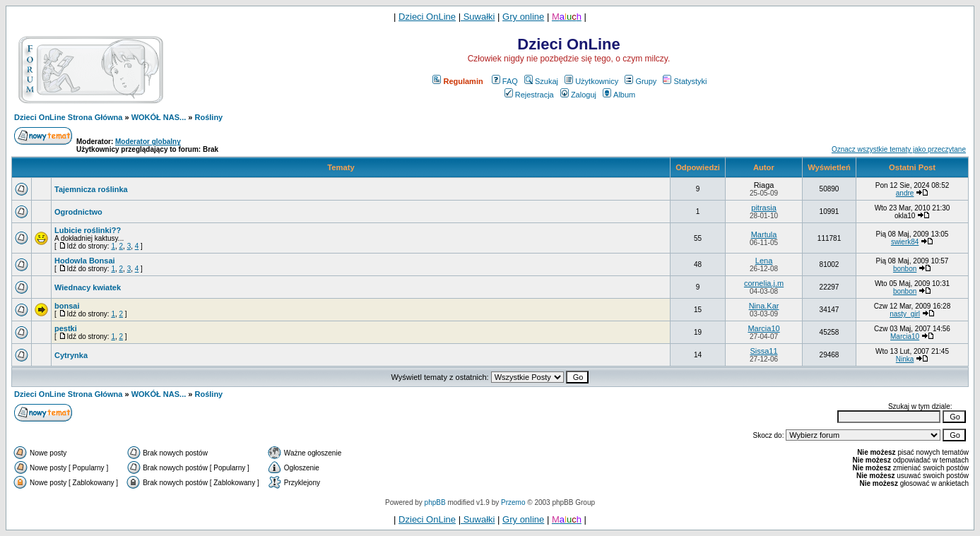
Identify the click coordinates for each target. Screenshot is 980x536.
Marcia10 (763, 328)
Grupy (640, 81)
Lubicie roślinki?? (88, 230)
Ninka (905, 359)
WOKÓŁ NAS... (159, 117)
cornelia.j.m (764, 283)
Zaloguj (578, 95)
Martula (764, 234)
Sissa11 (763, 351)
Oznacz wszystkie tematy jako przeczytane (899, 149)
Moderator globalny (148, 142)
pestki (66, 328)
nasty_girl (905, 314)
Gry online (523, 17)
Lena (764, 261)
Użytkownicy (591, 81)
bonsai (67, 306)
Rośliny (209, 117)
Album (619, 95)
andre (905, 193)
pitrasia (763, 208)
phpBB (435, 502)
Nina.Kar (764, 306)
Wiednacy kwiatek (88, 287)
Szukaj (541, 81)
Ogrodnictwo (78, 212)
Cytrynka (71, 355)
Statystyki (685, 81)
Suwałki (478, 17)
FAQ (505, 81)
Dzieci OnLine (427, 17)
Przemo (513, 502)
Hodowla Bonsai (85, 261)
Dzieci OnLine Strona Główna (68, 117)
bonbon (905, 269)
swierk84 (905, 242)
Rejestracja (529, 95)
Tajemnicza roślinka (91, 189)
